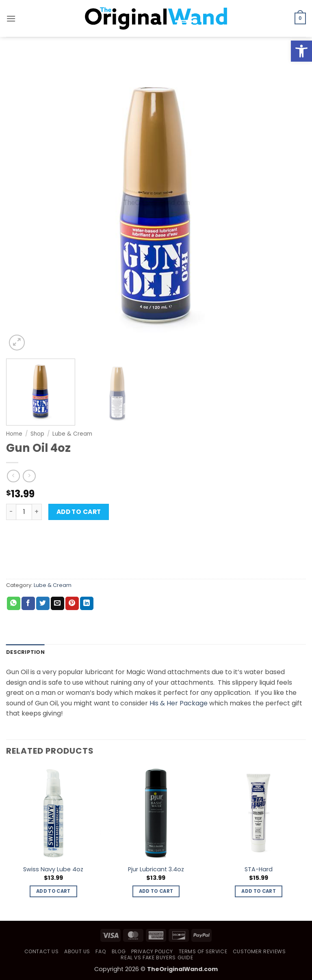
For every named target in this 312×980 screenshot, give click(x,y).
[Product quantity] (24, 512)
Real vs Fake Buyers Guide (157, 957)
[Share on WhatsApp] (14, 604)
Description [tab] (25, 652)
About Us (77, 951)
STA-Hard (259, 869)
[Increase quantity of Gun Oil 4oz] (37, 512)
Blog (119, 951)
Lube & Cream (72, 434)
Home (14, 434)
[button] (11, 18)
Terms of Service (203, 951)
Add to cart (79, 512)
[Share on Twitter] (43, 604)
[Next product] (13, 476)
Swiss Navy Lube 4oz (53, 869)
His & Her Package (179, 703)
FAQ (101, 951)
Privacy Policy (152, 951)
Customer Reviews (259, 951)
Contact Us (42, 951)
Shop (37, 434)
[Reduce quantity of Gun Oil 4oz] (11, 512)
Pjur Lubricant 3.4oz (156, 869)
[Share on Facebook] (28, 604)
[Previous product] (29, 476)
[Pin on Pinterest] (72, 604)
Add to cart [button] (53, 891)
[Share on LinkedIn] (87, 604)
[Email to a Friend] (57, 604)
